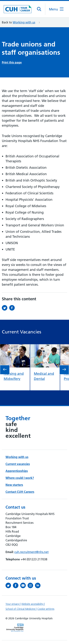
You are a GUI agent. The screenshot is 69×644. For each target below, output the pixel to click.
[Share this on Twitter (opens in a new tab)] (6, 308)
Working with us (24, 22)
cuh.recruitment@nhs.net (31, 552)
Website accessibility (33, 604)
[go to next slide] (64, 370)
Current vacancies (18, 464)
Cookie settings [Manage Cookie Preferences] (46, 609)
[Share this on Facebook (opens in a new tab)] (13, 308)
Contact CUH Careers (20, 492)
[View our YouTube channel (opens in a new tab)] (24, 585)
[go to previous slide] (5, 370)
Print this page (12, 62)
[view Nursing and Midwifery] (15, 347)
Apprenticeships (17, 471)
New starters (14, 485)
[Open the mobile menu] (56, 9)
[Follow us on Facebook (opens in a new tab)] (17, 585)
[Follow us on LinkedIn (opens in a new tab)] (39, 585)
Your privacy (13, 604)
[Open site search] (39, 9)
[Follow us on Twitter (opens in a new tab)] (9, 585)
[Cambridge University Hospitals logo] (18, 9)
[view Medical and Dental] (45, 347)
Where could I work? (20, 478)
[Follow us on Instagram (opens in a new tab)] (31, 585)
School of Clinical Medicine (21, 609)
